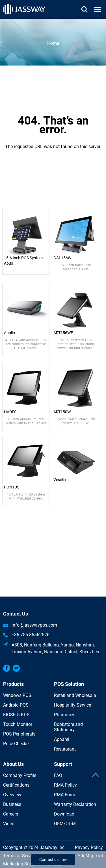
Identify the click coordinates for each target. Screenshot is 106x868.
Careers (11, 814)
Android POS (16, 705)
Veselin (60, 480)
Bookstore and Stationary (68, 727)
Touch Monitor (18, 724)
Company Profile (20, 775)
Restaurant (65, 749)
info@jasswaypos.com (34, 625)
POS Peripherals (19, 734)
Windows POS (17, 695)
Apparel (62, 739)
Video (9, 824)
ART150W (62, 412)
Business (12, 804)
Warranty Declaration (75, 804)
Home (53, 43)
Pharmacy (64, 715)
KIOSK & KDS (16, 715)
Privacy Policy (89, 847)
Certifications (16, 785)
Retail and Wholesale (75, 695)
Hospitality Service (73, 705)
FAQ (58, 775)
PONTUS (12, 487)
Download (64, 814)
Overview (12, 795)
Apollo (9, 333)
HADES (10, 412)
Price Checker (17, 744)
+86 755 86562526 (31, 635)
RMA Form (65, 795)
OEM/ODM (65, 824)
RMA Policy (65, 785)
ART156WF (63, 333)
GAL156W (62, 258)
